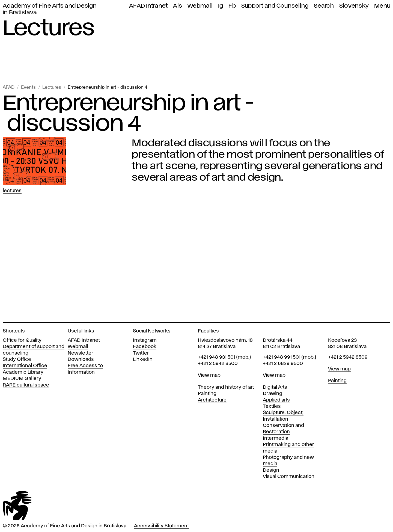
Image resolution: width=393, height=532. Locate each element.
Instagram (145, 340)
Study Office (17, 359)
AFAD (9, 87)
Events (28, 87)
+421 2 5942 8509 (348, 357)
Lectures (52, 87)
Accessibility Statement (161, 526)
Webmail (200, 6)
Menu (382, 6)
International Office (25, 366)
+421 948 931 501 (217, 357)
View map (209, 375)
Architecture (212, 400)
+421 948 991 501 (282, 357)
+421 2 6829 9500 (283, 364)
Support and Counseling (275, 6)
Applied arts (276, 400)
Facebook (145, 347)
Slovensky (354, 6)
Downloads (81, 359)
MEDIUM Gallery (22, 379)
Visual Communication (289, 477)
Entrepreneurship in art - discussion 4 (108, 87)
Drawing (273, 394)
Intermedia (276, 438)
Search (324, 6)
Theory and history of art (226, 387)
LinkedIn (143, 359)
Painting (207, 394)
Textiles (272, 406)
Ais (178, 6)
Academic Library (23, 372)
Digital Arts (275, 387)
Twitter (141, 353)
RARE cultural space (26, 385)
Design (271, 470)
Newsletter (81, 353)
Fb (232, 6)
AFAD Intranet (148, 6)
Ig (221, 6)
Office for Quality (22, 340)
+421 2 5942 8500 (218, 364)
